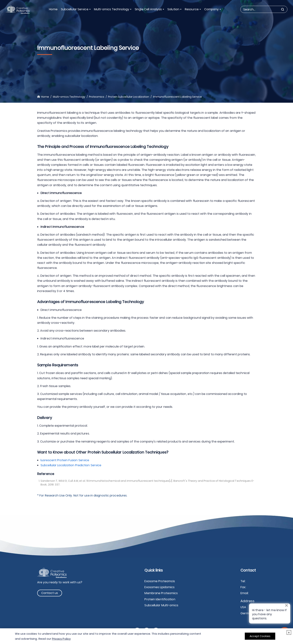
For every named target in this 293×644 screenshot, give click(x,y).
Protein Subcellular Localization (129, 97)
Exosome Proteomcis (160, 581)
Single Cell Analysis (148, 9)
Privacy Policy (61, 639)
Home (53, 9)
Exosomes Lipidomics (159, 587)
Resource (192, 9)
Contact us (50, 593)
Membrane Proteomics (161, 593)
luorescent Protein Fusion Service (65, 460)
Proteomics (97, 97)
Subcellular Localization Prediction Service (71, 465)
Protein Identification (160, 599)
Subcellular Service (75, 9)
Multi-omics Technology (112, 9)
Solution (173, 9)
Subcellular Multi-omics (161, 605)
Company (211, 9)
